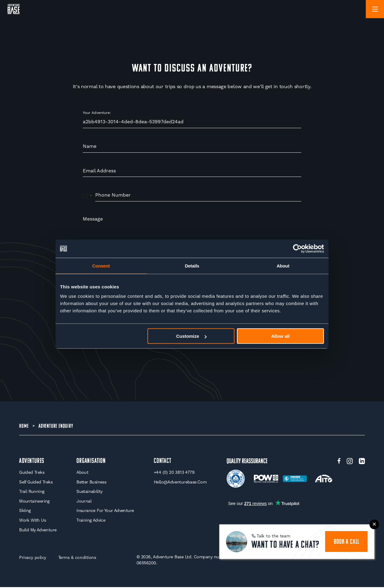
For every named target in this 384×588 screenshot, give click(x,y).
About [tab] (283, 266)
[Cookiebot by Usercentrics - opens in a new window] (297, 248)
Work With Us (32, 521)
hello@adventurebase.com (180, 483)
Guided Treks (32, 473)
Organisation (91, 462)
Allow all (280, 336)
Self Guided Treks (36, 483)
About (82, 473)
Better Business (91, 483)
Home (24, 427)
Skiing (25, 511)
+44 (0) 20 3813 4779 (174, 473)
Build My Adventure (38, 530)
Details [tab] (192, 266)
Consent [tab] (101, 266)
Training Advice (91, 521)
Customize (191, 336)
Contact (163, 462)
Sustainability (89, 492)
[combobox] (88, 195)
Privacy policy (32, 558)
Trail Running (32, 492)
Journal (84, 502)
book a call (347, 542)
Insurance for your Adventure (105, 511)
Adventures (32, 462)
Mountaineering (34, 502)
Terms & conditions (77, 558)
